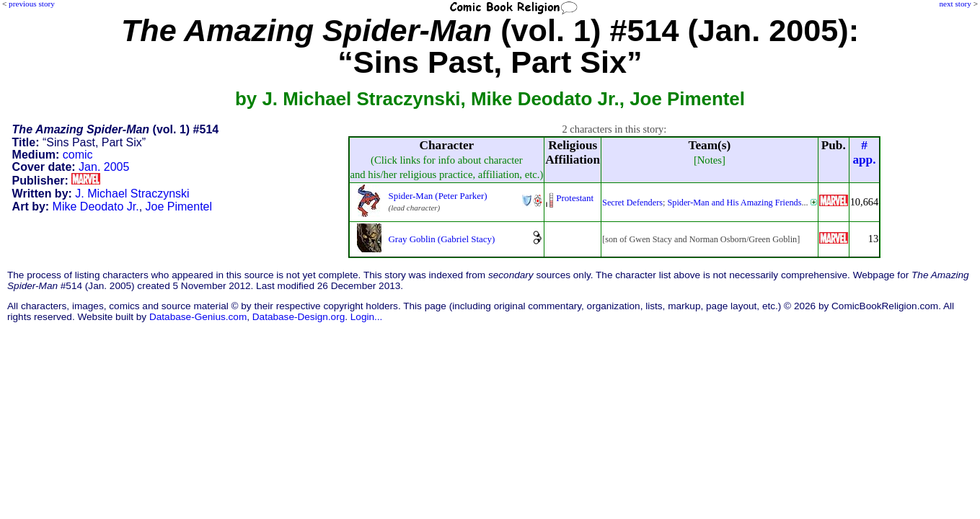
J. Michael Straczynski (132, 194)
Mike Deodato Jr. (96, 207)
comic (78, 155)
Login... (367, 317)
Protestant (575, 198)
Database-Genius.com (198, 317)
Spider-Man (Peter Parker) (438, 196)
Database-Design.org (299, 317)
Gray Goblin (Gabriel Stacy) (442, 239)
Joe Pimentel (179, 207)
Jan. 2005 (104, 167)
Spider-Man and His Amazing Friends (734, 203)
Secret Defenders (632, 203)
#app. (864, 152)
